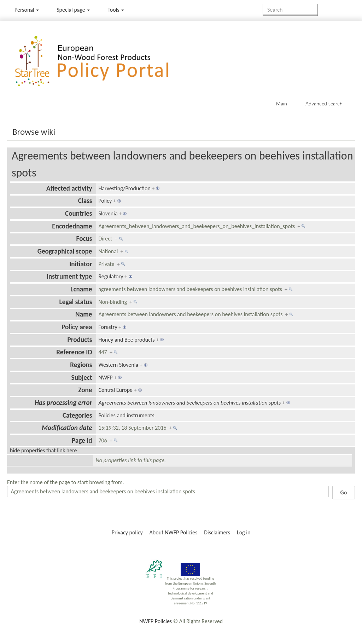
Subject (82, 378)
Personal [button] (27, 10)
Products (80, 340)
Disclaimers (217, 532)
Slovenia (108, 213)
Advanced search (324, 103)
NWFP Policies (156, 621)
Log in (244, 532)
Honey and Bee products (126, 340)
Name (84, 314)
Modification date (67, 428)
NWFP (105, 378)
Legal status (76, 302)
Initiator (81, 264)
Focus (84, 239)
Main (282, 103)
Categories (77, 415)
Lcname (81, 289)
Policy (105, 201)
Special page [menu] (73, 10)
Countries (78, 213)
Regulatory (111, 276)
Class (85, 201)
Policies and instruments (126, 415)
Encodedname (72, 226)
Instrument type (69, 276)
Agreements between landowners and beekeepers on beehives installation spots (189, 403)
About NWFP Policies (174, 532)
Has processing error (63, 403)
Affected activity (69, 188)
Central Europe (115, 390)
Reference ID (74, 352)
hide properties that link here (43, 450)
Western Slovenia (118, 365)
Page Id (82, 440)
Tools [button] (116, 10)
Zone (85, 390)
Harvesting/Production (124, 188)
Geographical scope (65, 251)
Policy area (77, 327)
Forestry (108, 327)
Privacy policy (127, 532)
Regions (81, 365)
